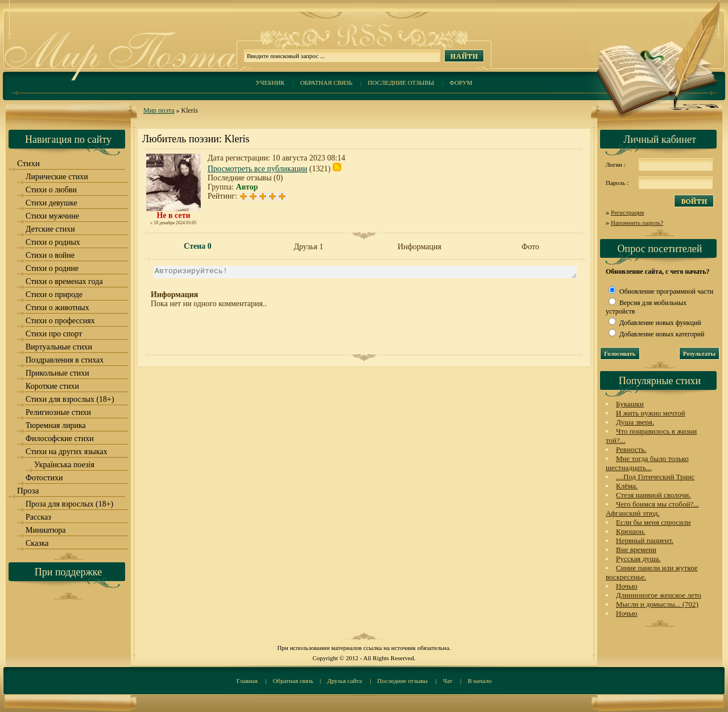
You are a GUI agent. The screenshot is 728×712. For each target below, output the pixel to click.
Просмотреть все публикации (257, 169)
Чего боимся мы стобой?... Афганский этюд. (652, 509)
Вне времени (636, 550)
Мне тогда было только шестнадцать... (647, 463)
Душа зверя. (635, 422)
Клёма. (627, 486)
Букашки (630, 404)
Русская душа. (638, 559)
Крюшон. (631, 531)
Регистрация (627, 212)
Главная (247, 681)
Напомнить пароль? (637, 223)
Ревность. (631, 449)
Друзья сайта (344, 681)
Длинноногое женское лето (659, 595)
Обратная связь (326, 83)
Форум (461, 83)
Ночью (627, 586)
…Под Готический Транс (655, 477)
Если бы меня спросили (653, 522)
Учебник (270, 83)
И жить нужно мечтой (651, 413)
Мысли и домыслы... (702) (657, 604)
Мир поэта (159, 110)
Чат (448, 681)
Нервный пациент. (645, 540)
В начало (479, 681)
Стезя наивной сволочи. (653, 495)
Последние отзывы (401, 83)
